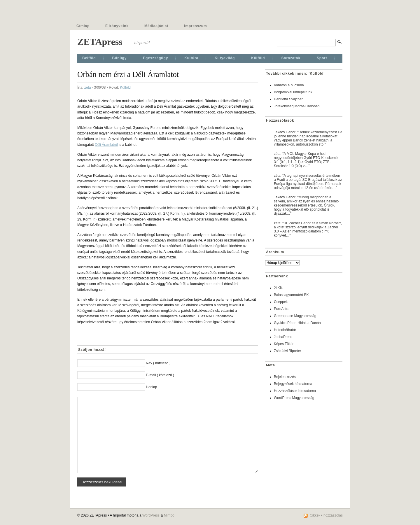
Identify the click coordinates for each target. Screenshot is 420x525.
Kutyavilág (225, 58)
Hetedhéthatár (285, 330)
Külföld (258, 58)
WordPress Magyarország (294, 398)
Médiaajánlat (156, 26)
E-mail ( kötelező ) (160, 375)
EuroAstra (282, 309)
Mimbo (169, 515)
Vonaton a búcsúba (289, 85)
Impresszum (195, 26)
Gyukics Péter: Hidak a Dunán (297, 323)
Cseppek (281, 302)
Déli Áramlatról (106, 145)
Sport (322, 58)
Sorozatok (291, 58)
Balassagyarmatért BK (291, 295)
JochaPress (283, 337)
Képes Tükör (284, 344)
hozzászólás (333, 515)
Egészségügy (155, 58)
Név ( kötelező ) (158, 363)
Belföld (89, 58)
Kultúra (191, 58)
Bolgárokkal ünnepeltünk (293, 92)
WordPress (151, 515)
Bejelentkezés (285, 377)
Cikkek (315, 515)
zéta (88, 87)
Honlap (151, 387)
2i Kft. (278, 288)
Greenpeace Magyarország (295, 316)
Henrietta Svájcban (289, 99)
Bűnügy (120, 58)
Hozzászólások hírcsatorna (295, 391)
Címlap (83, 26)
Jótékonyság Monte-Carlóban (297, 106)
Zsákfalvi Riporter (287, 351)
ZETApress (100, 42)
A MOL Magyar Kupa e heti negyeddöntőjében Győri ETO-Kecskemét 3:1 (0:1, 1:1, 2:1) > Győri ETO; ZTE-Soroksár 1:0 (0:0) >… (306, 160)
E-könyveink (117, 26)
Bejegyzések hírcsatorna (293, 384)
